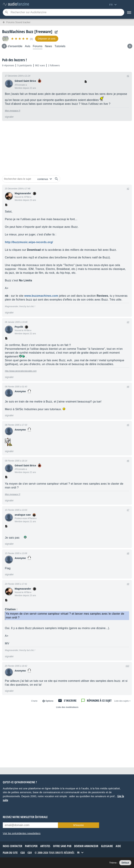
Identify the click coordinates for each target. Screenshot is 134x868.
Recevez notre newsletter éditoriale (25, 817)
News (49, 46)
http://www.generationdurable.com (21, 371)
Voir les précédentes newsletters (22, 833)
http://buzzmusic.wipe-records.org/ (29, 242)
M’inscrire (79, 825)
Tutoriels (60, 46)
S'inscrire (70, 701)
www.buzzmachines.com (41, 296)
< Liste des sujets (122, 701)
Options (49, 701)
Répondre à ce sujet (99, 701)
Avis (28, 46)
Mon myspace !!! (13, 111)
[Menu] (129, 12)
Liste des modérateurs (67, 707)
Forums (38, 46)
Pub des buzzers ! (14, 60)
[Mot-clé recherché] (64, 12)
